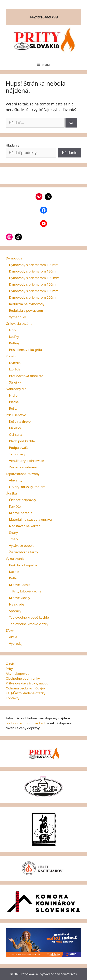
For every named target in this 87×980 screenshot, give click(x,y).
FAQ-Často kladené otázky (26, 693)
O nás (10, 664)
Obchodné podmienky (23, 678)
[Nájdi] (71, 123)
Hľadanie (13, 145)
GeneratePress (67, 974)
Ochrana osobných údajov (26, 688)
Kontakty (13, 698)
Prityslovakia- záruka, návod (27, 683)
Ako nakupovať (17, 673)
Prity (9, 669)
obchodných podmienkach (26, 723)
